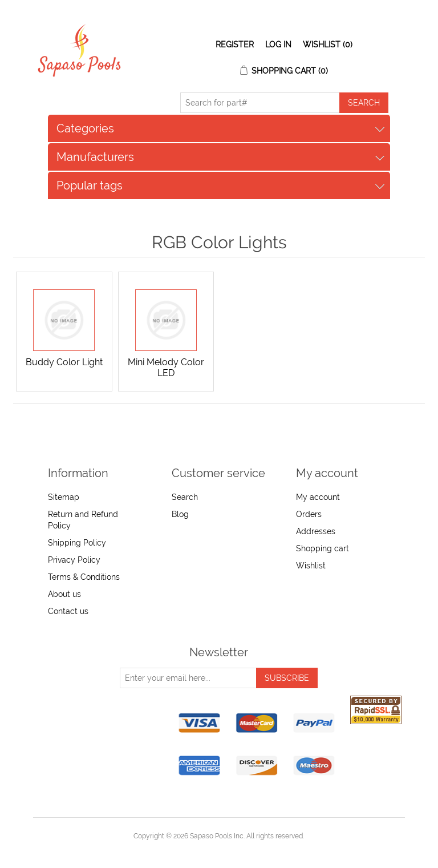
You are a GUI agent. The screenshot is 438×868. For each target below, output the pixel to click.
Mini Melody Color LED (166, 368)
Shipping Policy (77, 543)
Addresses (316, 531)
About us (64, 594)
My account (318, 497)
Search (185, 497)
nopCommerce (239, 850)
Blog (180, 514)
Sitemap (64, 497)
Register (235, 45)
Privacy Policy (74, 560)
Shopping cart (323, 548)
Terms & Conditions (84, 577)
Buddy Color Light (64, 362)
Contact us (68, 611)
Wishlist (311, 566)
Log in (278, 45)
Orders (309, 514)
